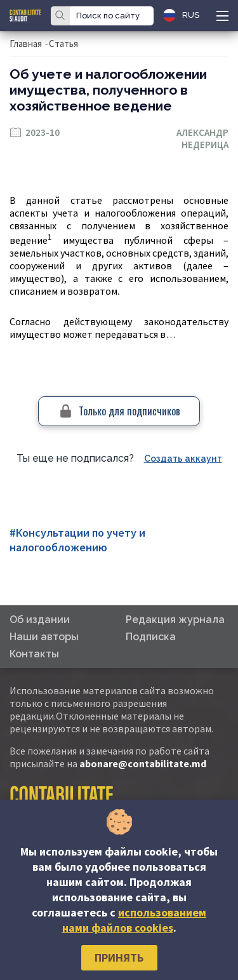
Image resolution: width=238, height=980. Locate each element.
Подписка (151, 637)
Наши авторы (44, 637)
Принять (119, 957)
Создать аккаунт (183, 459)
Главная (26, 44)
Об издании (40, 620)
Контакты (34, 654)
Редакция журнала (175, 620)
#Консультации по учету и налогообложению (77, 540)
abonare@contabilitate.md (143, 763)
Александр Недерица (202, 138)
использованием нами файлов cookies (135, 920)
